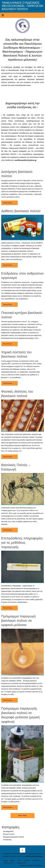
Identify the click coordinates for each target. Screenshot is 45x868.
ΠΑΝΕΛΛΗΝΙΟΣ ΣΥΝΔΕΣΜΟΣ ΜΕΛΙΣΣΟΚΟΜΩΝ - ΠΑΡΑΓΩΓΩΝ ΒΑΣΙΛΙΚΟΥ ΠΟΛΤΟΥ (22, 6)
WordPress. (39, 865)
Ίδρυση (13, 861)
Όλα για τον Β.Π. (9, 834)
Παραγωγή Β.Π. (22, 863)
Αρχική (6, 861)
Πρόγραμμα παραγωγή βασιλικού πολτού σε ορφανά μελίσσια (18, 621)
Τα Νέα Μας (7, 840)
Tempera (30, 865)
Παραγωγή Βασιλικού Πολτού (13, 837)
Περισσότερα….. (10, 203)
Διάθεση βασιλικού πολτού (21, 211)
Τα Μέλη (27, 861)
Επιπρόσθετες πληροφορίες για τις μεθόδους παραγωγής (22, 543)
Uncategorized (8, 831)
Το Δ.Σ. (20, 861)
